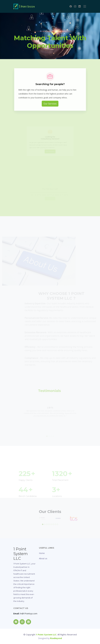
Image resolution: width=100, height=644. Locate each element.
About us (43, 558)
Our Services (50, 104)
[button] (44, 524)
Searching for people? (50, 87)
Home (42, 553)
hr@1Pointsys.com (25, 614)
